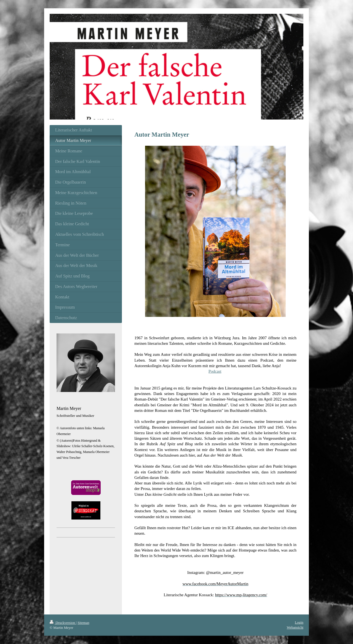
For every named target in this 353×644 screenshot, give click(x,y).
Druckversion (63, 623)
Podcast (215, 371)
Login (299, 622)
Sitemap (83, 623)
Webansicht (295, 627)
